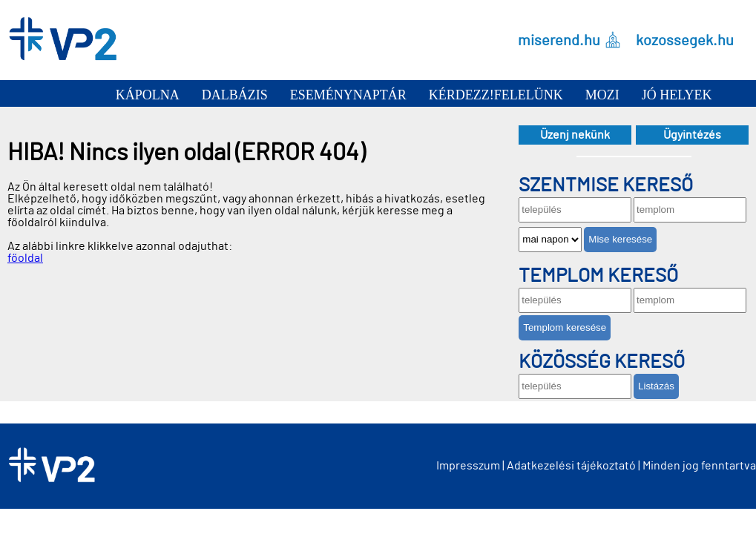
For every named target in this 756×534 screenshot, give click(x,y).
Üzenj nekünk (575, 135)
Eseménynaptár (348, 95)
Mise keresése (620, 239)
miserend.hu (559, 40)
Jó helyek (677, 95)
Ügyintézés (692, 135)
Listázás (656, 386)
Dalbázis (235, 95)
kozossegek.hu (685, 40)
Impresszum (468, 466)
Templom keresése (565, 327)
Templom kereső (598, 276)
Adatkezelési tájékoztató (571, 466)
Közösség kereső (602, 362)
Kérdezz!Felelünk (496, 95)
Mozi (602, 95)
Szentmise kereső (606, 185)
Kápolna (148, 95)
